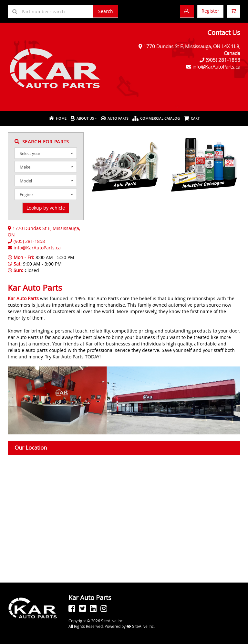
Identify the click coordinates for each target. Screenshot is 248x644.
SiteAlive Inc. (141, 626)
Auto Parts (115, 118)
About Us (82, 118)
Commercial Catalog (156, 118)
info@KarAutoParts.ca (216, 67)
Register (210, 11)
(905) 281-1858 (223, 60)
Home (58, 118)
